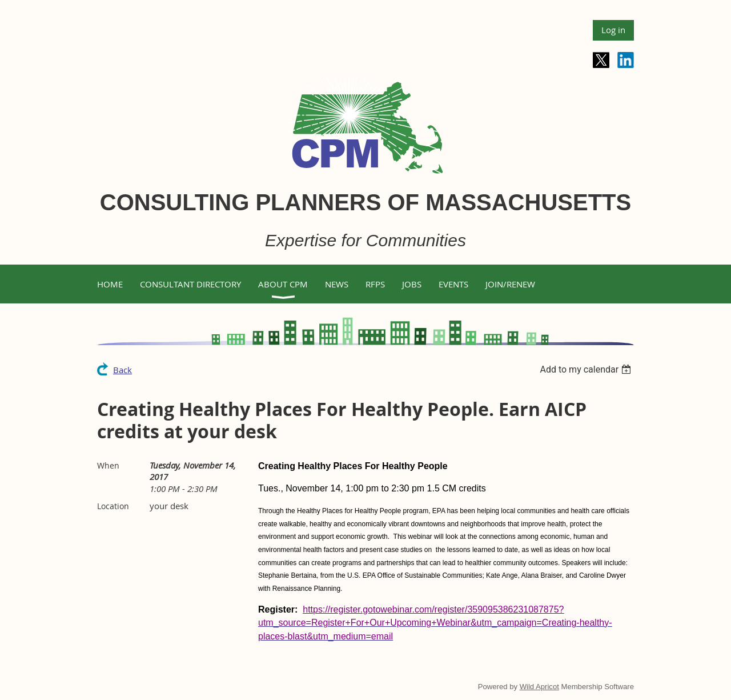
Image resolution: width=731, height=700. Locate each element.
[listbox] (587, 369)
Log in (613, 30)
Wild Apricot (539, 687)
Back (122, 370)
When (108, 465)
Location (113, 506)
